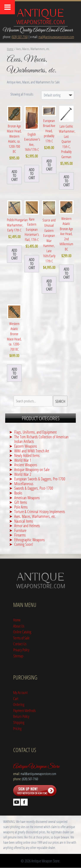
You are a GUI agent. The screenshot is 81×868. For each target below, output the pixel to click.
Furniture (20, 530)
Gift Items (21, 502)
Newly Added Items (27, 455)
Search (60, 401)
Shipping (19, 722)
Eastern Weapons (26, 446)
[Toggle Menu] (7, 7)
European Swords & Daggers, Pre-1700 (40, 479)
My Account (20, 692)
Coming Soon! (24, 544)
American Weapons (27, 498)
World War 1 (23, 460)
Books (18, 493)
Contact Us (20, 644)
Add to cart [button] (14, 176)
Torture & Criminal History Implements (40, 511)
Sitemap (18, 656)
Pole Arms (21, 507)
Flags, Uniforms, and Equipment (35, 432)
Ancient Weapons (26, 465)
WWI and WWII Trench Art (32, 451)
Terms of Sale (21, 638)
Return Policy (21, 716)
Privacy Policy (21, 650)
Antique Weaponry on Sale (32, 469)
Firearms (20, 535)
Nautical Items (24, 521)
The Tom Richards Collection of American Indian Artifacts (41, 439)
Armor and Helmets (27, 526)
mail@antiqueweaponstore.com (56, 37)
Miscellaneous (24, 484)
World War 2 (23, 474)
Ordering (19, 704)
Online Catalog (22, 632)
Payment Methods (25, 710)
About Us (19, 626)
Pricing (17, 728)
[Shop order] (58, 95)
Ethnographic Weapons (29, 540)
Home (10, 49)
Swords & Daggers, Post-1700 (34, 488)
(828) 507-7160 (20, 37)
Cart (16, 698)
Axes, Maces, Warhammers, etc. (35, 516)
